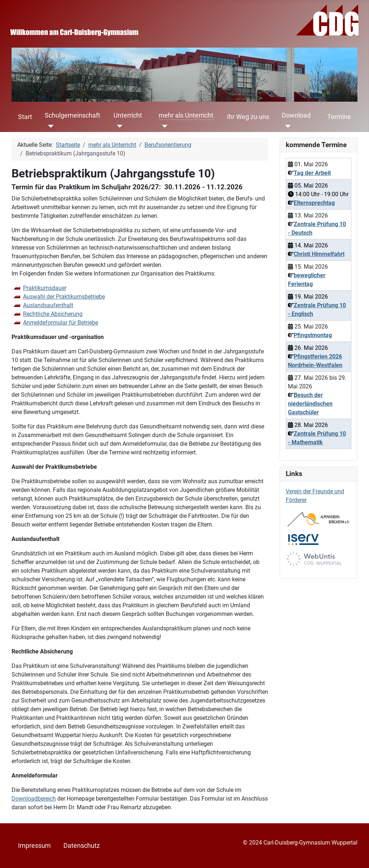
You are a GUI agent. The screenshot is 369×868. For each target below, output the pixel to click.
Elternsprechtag (314, 203)
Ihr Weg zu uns (248, 117)
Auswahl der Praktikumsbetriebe (64, 297)
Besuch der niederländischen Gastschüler (310, 404)
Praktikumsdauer (45, 288)
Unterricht (128, 115)
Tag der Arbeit (312, 173)
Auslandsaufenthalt (48, 305)
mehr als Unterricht (186, 115)
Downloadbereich (34, 799)
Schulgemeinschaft (72, 115)
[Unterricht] (118, 126)
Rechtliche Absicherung (53, 314)
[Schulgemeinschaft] (49, 126)
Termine (339, 117)
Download (296, 115)
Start (25, 117)
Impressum (34, 846)
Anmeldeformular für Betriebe (61, 323)
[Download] (286, 126)
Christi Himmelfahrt (319, 254)
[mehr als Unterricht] (163, 126)
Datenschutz (82, 846)
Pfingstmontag (313, 335)
